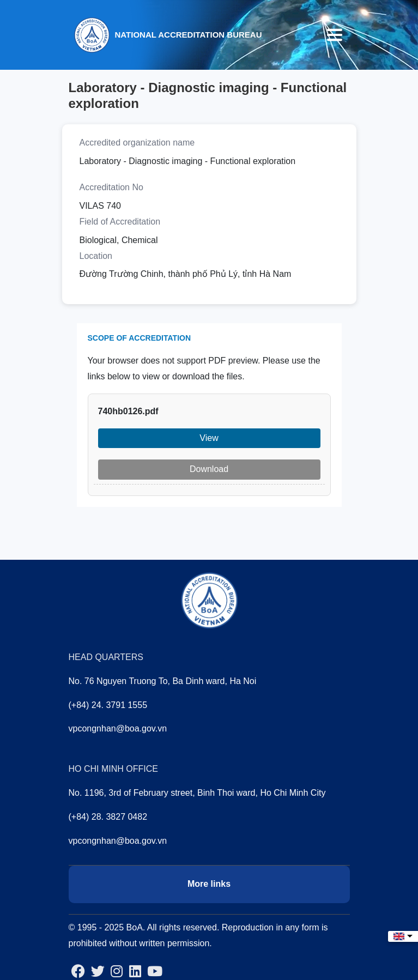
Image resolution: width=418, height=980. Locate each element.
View (209, 438)
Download (209, 469)
